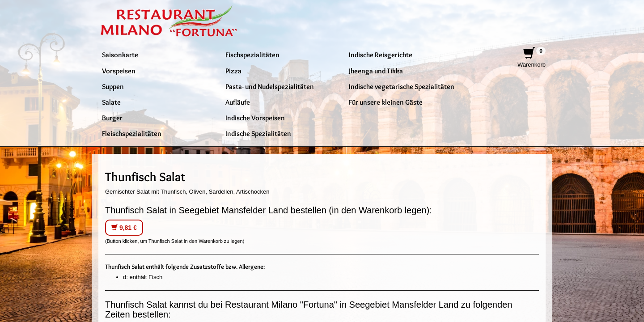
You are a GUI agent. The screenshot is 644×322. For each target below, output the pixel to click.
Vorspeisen (119, 71)
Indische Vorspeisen (255, 118)
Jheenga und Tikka (376, 71)
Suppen (113, 86)
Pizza (233, 71)
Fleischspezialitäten (132, 133)
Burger (112, 118)
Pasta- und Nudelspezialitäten (270, 86)
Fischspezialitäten (252, 55)
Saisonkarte (120, 55)
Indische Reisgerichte (381, 55)
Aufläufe (238, 102)
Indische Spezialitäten (258, 133)
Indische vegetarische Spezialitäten (402, 86)
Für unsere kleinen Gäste (386, 102)
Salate (111, 102)
